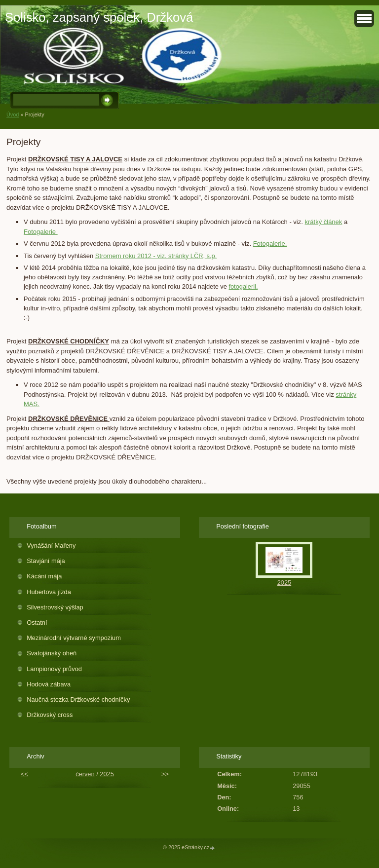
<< (24, 774)
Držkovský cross (50, 715)
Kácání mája (44, 576)
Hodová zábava (49, 684)
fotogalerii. (243, 286)
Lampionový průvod (54, 669)
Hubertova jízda (49, 592)
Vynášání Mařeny (51, 546)
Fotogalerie (41, 232)
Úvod (13, 114)
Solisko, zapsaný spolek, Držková (99, 17)
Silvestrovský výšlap (55, 607)
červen (85, 774)
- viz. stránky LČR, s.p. (184, 256)
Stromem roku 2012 (123, 256)
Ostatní (37, 623)
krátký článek (323, 222)
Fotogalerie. (270, 244)
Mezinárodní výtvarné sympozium (74, 638)
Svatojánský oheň (52, 653)
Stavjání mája (46, 561)
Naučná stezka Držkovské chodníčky (78, 699)
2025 (284, 583)
